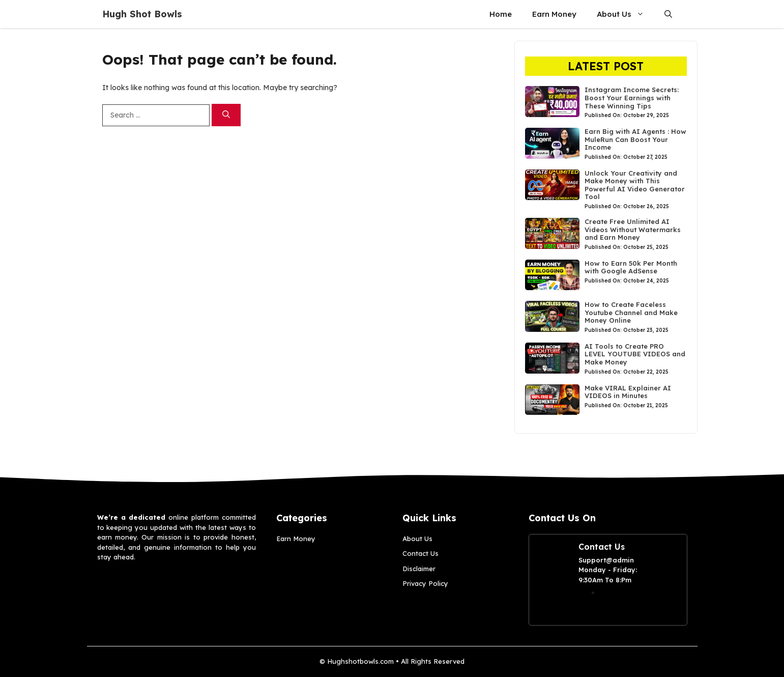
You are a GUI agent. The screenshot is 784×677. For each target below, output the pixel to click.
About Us (626, 14)
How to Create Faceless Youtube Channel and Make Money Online (631, 312)
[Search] (226, 115)
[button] (668, 14)
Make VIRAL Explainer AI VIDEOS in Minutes (628, 392)
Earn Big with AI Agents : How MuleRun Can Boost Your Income (635, 139)
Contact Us (420, 553)
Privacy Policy (425, 583)
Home (501, 14)
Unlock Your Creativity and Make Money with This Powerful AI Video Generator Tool (635, 185)
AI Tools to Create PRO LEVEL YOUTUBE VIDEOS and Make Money (635, 354)
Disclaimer (419, 569)
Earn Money (554, 14)
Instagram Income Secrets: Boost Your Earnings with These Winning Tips (632, 97)
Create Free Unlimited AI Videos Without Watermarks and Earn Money (633, 229)
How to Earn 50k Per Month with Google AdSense (631, 267)
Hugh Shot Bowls (142, 14)
